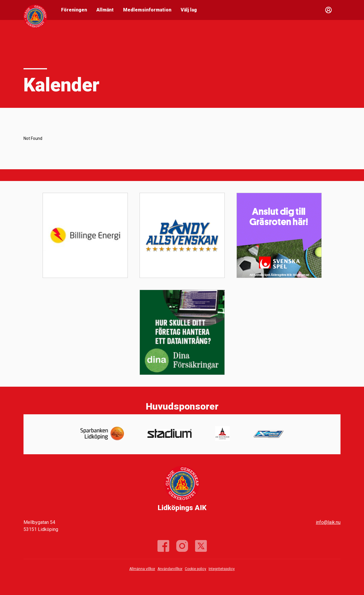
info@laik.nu (328, 522)
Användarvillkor (170, 569)
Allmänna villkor (142, 569)
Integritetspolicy (222, 569)
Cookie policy (196, 569)
